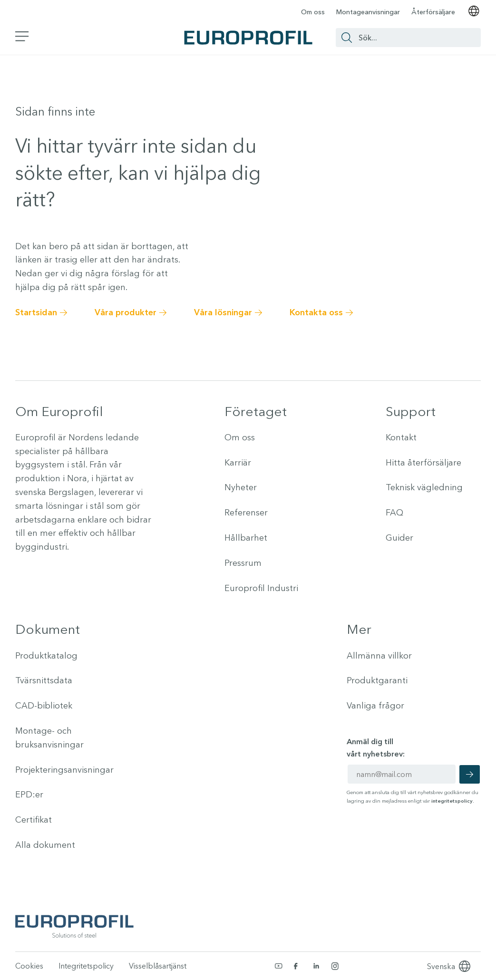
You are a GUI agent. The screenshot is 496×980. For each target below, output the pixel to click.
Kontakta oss (316, 312)
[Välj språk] (474, 12)
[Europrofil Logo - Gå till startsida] (248, 38)
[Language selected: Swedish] (441, 966)
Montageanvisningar (368, 12)
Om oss (313, 12)
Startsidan (36, 312)
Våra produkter (126, 312)
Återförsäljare (433, 12)
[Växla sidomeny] (22, 37)
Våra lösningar (223, 312)
